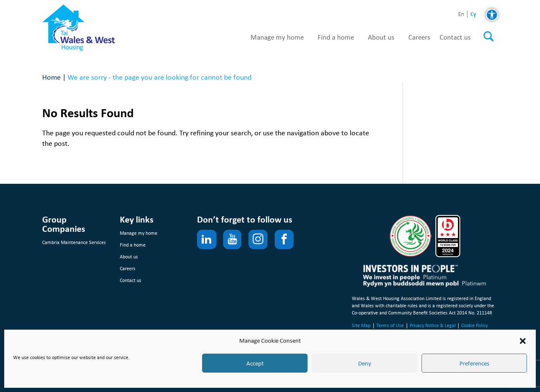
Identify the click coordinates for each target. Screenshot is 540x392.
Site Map (361, 325)
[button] (523, 341)
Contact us (455, 38)
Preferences (474, 363)
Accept (255, 363)
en (461, 15)
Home (51, 77)
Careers (419, 38)
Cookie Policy (474, 325)
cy (473, 14)
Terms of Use (390, 325)
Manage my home (277, 38)
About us (381, 38)
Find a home (336, 38)
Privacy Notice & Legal (433, 325)
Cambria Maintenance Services (74, 242)
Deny (365, 363)
